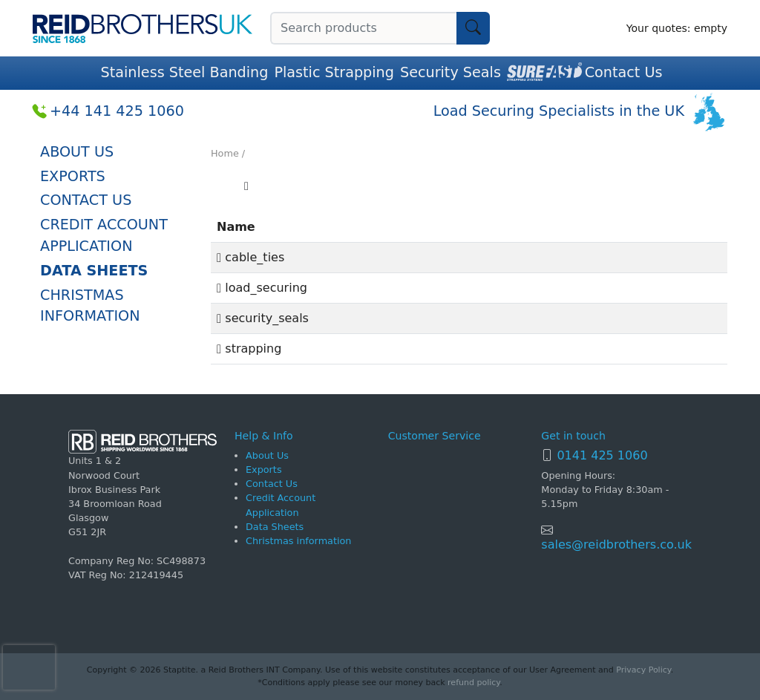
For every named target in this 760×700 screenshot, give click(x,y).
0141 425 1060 (602, 455)
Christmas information (90, 306)
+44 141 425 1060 (117, 111)
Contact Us (624, 72)
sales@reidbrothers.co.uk (616, 544)
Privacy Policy (643, 670)
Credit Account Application (104, 235)
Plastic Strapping (334, 72)
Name (236, 227)
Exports (73, 176)
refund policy (474, 683)
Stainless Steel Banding (185, 72)
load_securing (262, 288)
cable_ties (250, 257)
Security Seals (451, 72)
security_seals (263, 318)
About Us (77, 152)
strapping (249, 349)
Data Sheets (94, 271)
